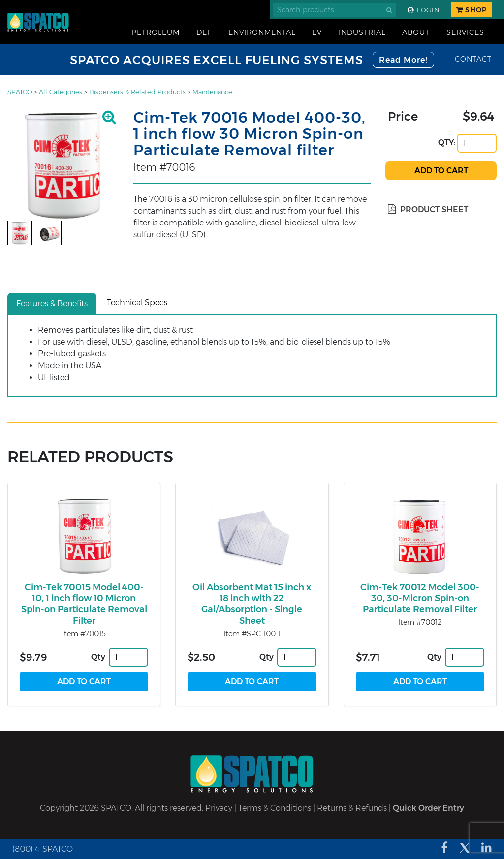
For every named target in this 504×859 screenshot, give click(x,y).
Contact (473, 59)
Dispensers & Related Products (137, 92)
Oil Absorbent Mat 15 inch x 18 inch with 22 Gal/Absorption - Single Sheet (252, 604)
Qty (98, 657)
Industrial (362, 32)
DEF (204, 32)
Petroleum (156, 32)
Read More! (403, 60)
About (416, 32)
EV (317, 32)
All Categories (61, 92)
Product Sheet (428, 209)
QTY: (447, 143)
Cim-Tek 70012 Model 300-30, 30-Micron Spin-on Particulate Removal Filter (420, 599)
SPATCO (20, 92)
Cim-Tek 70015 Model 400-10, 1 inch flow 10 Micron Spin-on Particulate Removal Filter (84, 604)
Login (424, 10)
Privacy (219, 808)
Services (465, 32)
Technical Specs (137, 302)
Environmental (262, 32)
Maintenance (212, 92)
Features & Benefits (52, 303)
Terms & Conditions (275, 808)
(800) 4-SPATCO (43, 849)
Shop (472, 10)
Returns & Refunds (352, 808)
